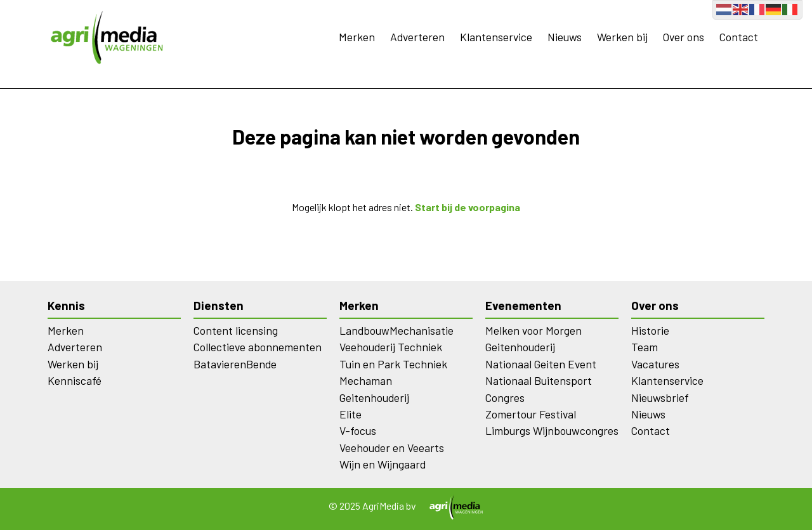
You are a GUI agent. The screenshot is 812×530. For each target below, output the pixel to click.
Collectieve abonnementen (258, 347)
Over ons (684, 37)
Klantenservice (496, 37)
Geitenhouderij (374, 397)
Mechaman (366, 380)
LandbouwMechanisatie (396, 330)
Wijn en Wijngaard (383, 464)
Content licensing (236, 330)
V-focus (358, 430)
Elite (350, 414)
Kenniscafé (75, 380)
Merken (357, 37)
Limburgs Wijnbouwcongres (552, 430)
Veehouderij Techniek (391, 347)
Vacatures (655, 364)
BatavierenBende (235, 364)
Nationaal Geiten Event (541, 364)
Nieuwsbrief (660, 397)
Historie (650, 330)
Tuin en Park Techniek (393, 364)
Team (645, 347)
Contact (739, 37)
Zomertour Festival (531, 414)
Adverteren (417, 37)
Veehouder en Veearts (392, 448)
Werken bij (622, 37)
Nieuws (565, 37)
